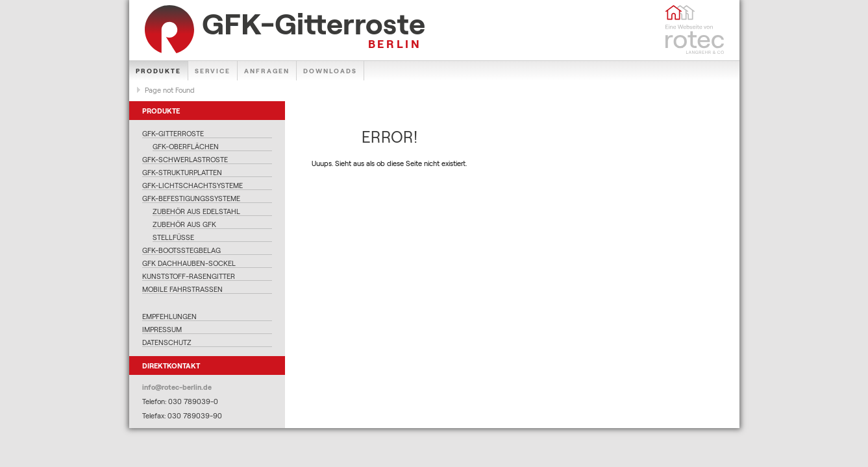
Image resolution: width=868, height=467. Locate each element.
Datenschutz (167, 342)
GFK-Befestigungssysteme (191, 198)
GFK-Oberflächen (186, 146)
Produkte (158, 71)
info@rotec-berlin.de (177, 387)
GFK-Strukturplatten (182, 172)
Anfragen (267, 71)
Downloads (330, 71)
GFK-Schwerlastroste (185, 159)
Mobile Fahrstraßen (182, 289)
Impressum (162, 329)
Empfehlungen (169, 316)
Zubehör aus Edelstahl (196, 211)
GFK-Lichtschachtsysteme (192, 185)
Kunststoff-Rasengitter (189, 276)
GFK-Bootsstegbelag (181, 250)
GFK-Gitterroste (173, 133)
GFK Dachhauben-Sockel (189, 263)
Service (213, 71)
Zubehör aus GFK (184, 224)
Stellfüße (173, 237)
